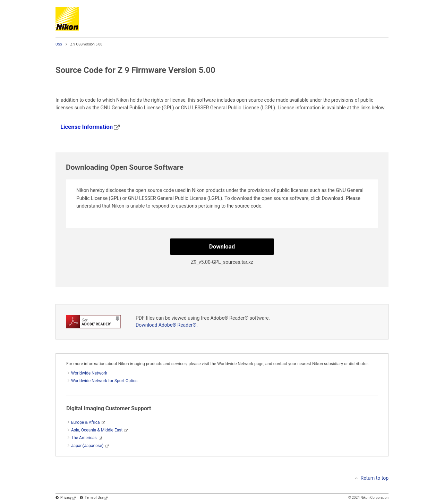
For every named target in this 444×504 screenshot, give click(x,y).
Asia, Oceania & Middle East (97, 430)
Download (222, 246)
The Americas (84, 438)
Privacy (68, 498)
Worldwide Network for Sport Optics (104, 381)
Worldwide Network (89, 373)
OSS (59, 44)
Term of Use (96, 498)
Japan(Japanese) (87, 446)
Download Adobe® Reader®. (167, 325)
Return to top (375, 478)
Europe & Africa (85, 422)
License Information (90, 127)
